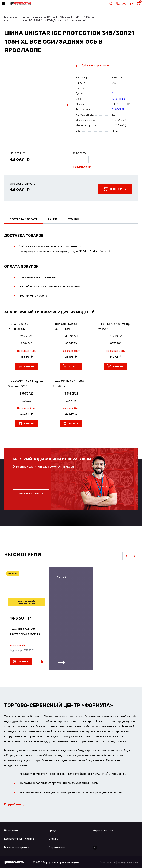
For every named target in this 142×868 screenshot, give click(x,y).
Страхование (57, 847)
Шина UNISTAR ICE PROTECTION (25, 632)
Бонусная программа (17, 847)
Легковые (36, 17)
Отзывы (54, 839)
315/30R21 (118, 110)
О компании (11, 830)
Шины (22, 17)
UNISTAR (61, 17)
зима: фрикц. (119, 99)
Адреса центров (103, 830)
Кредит (53, 830)
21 (113, 94)
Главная (9, 17)
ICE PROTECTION (81, 17)
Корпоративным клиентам (20, 839)
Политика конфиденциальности (119, 862)
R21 (49, 17)
